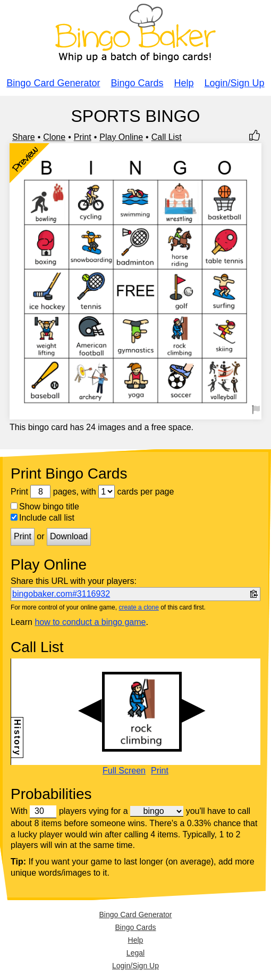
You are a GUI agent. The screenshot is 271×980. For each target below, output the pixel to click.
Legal (135, 953)
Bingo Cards (137, 83)
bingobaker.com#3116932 (61, 594)
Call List (167, 137)
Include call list (43, 518)
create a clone (138, 607)
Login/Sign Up (235, 83)
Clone (54, 137)
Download (69, 536)
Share (24, 137)
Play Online (121, 137)
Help (184, 83)
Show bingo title (45, 507)
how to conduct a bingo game (90, 622)
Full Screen (124, 771)
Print (83, 137)
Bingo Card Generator (53, 83)
